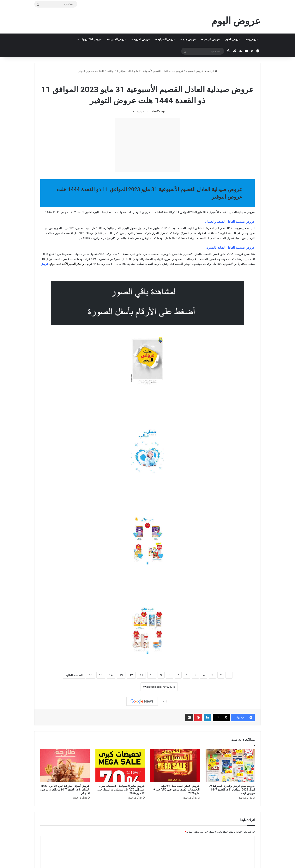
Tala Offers (156, 112)
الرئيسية (211, 71)
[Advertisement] (147, 145)
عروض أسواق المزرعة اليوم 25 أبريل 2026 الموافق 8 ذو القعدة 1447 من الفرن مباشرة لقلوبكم (65, 790)
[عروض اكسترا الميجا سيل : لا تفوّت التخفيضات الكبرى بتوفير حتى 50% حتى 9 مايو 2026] (175, 766)
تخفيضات (105, 212)
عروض (45, 264)
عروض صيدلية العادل (137, 79)
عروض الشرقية (166, 39)
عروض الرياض (212, 39)
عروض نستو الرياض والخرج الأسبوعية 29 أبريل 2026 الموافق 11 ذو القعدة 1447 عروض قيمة (232, 790)
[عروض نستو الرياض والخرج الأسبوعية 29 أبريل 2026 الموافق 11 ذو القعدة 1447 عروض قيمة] (230, 766)
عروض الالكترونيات (90, 39)
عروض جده (189, 39)
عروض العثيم (233, 39)
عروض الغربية (142, 39)
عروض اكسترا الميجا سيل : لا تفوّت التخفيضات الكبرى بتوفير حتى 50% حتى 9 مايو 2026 (176, 790)
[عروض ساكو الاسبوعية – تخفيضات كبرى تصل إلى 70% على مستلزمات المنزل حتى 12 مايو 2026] (120, 766)
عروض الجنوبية (118, 39)
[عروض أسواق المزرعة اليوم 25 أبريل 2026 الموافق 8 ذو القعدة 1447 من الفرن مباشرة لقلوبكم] (65, 766)
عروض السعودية (194, 71)
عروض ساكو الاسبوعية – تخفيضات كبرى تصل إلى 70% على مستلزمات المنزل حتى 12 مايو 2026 (121, 790)
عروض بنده (252, 39)
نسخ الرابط (128, 687)
